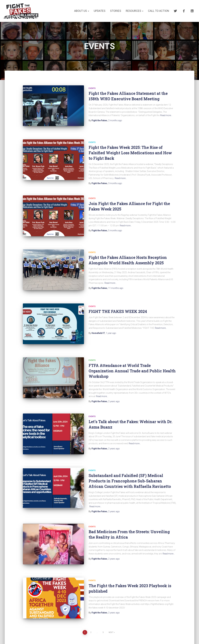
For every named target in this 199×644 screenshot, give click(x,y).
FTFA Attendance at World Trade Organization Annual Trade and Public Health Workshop (132, 359)
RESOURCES (135, 11)
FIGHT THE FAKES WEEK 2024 (118, 303)
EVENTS (92, 88)
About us (82, 11)
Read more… (166, 115)
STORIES (116, 11)
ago (115, 120)
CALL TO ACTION (159, 11)
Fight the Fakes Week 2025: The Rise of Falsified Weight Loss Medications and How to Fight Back (130, 150)
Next (111, 612)
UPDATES (100, 11)
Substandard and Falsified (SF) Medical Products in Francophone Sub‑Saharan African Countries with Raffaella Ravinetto (130, 467)
